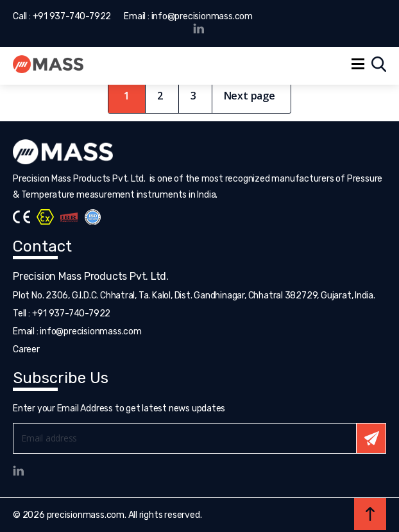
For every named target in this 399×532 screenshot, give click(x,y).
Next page (250, 96)
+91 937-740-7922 (72, 16)
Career (26, 349)
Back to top (370, 514)
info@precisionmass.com (202, 16)
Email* (199, 438)
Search (379, 64)
